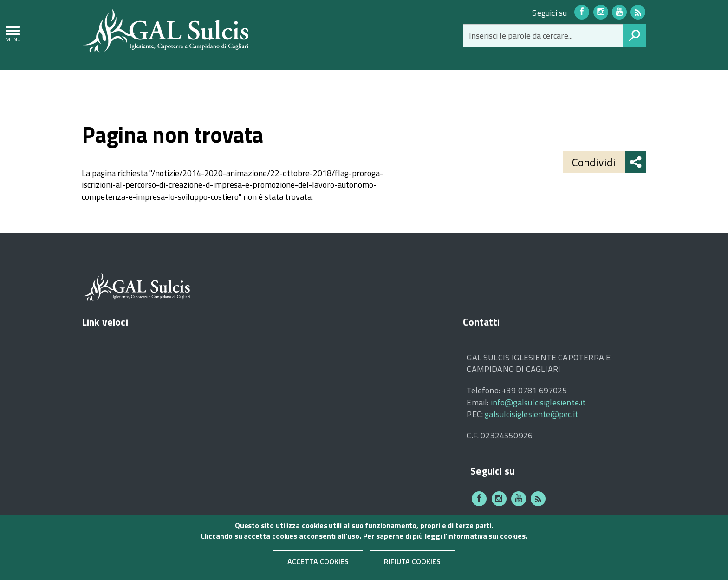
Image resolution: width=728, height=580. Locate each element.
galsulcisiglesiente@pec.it (531, 414)
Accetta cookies (318, 565)
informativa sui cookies (486, 539)
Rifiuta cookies (412, 565)
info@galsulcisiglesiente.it (538, 402)
